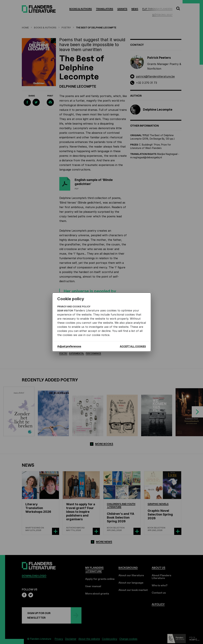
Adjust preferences (69, 346)
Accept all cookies (133, 346)
